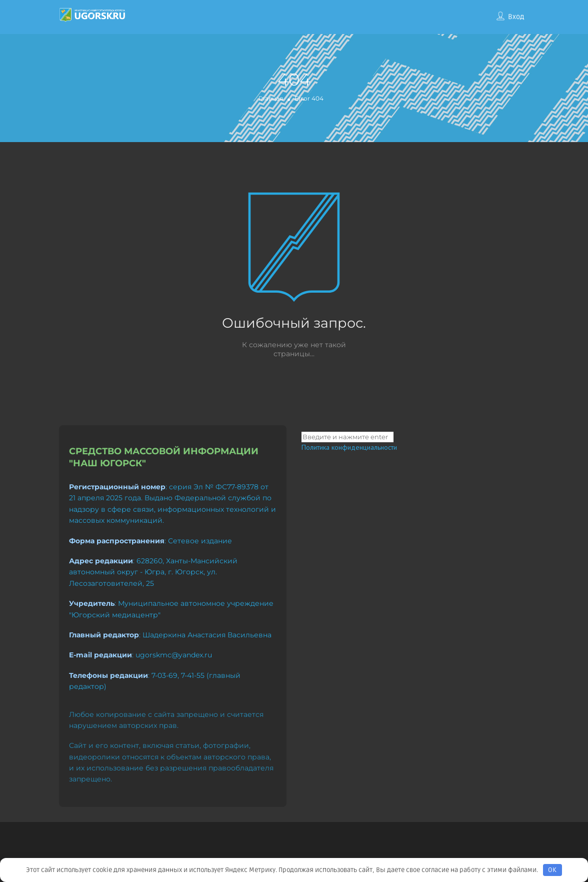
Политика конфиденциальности (349, 447)
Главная (271, 98)
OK (552, 870)
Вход (516, 17)
